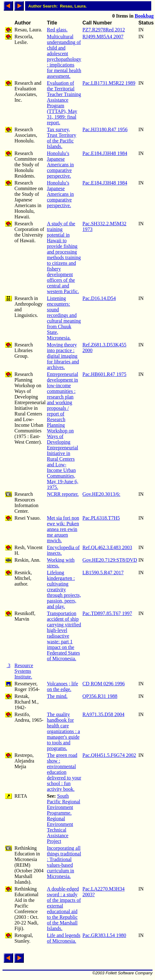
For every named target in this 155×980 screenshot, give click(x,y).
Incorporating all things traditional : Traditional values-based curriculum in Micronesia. (64, 862)
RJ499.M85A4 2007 (103, 37)
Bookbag (144, 16)
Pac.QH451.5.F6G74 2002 (109, 755)
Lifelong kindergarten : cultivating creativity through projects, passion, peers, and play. (64, 589)
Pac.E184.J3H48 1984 (105, 153)
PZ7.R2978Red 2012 (104, 30)
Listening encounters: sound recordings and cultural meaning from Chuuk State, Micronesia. (64, 318)
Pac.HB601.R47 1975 (104, 374)
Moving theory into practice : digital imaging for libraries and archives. (63, 356)
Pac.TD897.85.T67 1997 (107, 613)
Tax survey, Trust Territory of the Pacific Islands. (62, 138)
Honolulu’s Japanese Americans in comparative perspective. (61, 165)
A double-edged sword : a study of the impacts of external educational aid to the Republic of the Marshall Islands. (64, 909)
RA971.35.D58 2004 (104, 714)
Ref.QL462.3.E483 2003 (107, 547)
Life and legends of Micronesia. (64, 938)
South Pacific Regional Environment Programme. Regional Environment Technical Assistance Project (64, 819)
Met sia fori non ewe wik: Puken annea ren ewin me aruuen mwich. (63, 529)
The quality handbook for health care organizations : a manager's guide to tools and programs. (64, 731)
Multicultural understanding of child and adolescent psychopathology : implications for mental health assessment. (64, 56)
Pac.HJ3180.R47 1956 (105, 129)
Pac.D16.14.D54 (99, 298)
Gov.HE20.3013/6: (102, 494)
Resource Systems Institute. (24, 671)
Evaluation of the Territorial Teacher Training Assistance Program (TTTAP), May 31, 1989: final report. (64, 103)
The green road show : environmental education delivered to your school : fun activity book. (64, 772)
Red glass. (57, 30)
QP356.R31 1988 (100, 696)
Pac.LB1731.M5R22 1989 (109, 83)
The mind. (57, 696)
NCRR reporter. (63, 494)
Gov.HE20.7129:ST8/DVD (110, 560)
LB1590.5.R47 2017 (103, 573)
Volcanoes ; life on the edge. (63, 686)
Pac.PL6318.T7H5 (101, 518)
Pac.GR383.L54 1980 (104, 935)
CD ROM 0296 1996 (104, 684)
